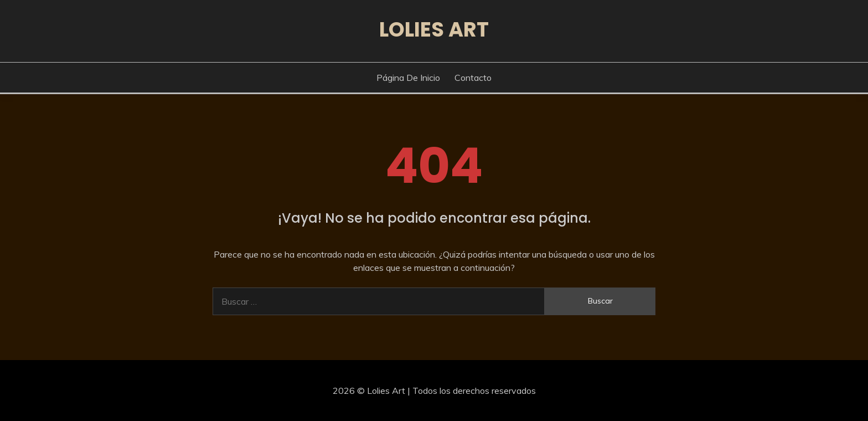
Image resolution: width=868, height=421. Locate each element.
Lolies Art (434, 29)
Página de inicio (408, 78)
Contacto (473, 78)
